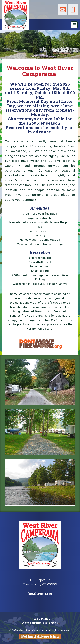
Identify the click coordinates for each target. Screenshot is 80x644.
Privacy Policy (40, 619)
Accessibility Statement (40, 623)
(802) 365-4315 (40, 594)
